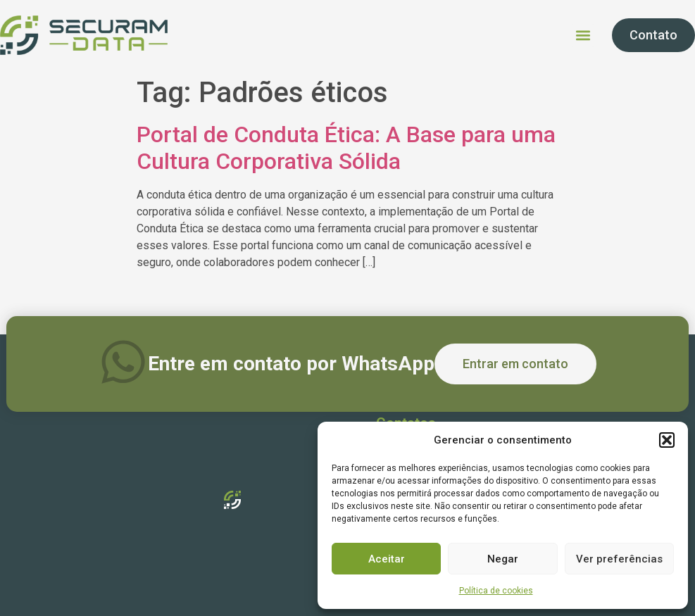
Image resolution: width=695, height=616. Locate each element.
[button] (667, 440)
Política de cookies (496, 591)
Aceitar (387, 559)
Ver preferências (619, 559)
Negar (503, 559)
